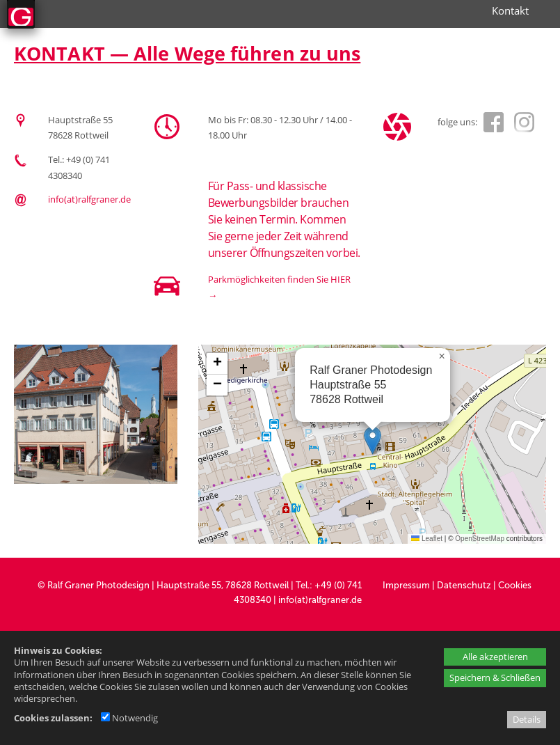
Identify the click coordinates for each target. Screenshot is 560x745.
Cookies (515, 585)
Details (527, 719)
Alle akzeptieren (495, 657)
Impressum (406, 585)
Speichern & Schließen (495, 677)
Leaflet (427, 539)
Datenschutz (464, 585)
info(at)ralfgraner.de (89, 199)
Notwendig (129, 718)
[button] (373, 440)
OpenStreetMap (480, 539)
